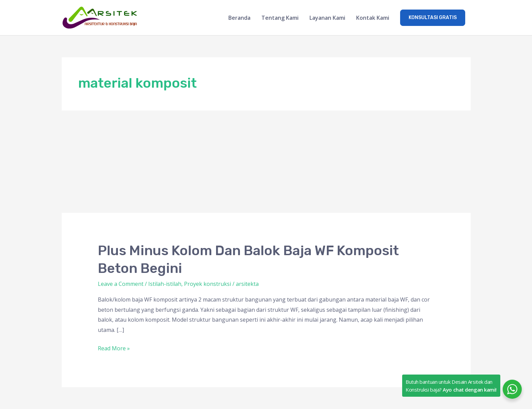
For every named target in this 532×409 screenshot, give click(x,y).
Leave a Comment (121, 284)
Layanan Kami (327, 18)
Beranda (239, 18)
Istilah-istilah (165, 284)
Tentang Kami (280, 18)
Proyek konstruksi (208, 284)
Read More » (114, 348)
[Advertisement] (266, 162)
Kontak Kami (373, 18)
